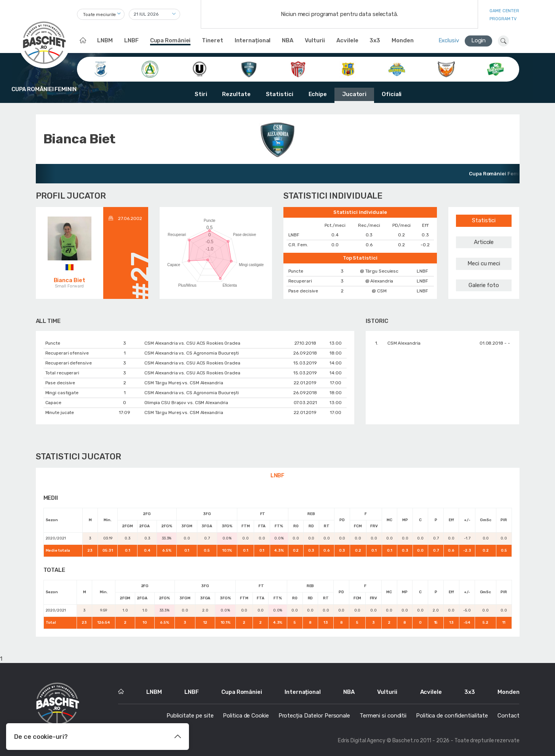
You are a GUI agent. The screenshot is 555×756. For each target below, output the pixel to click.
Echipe (318, 94)
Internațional (253, 40)
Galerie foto (484, 285)
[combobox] (101, 14)
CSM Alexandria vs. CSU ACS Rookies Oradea (192, 343)
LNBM (105, 40)
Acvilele (347, 40)
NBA (288, 40)
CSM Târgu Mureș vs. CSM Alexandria (184, 383)
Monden (402, 40)
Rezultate (236, 94)
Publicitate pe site (190, 716)
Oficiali (392, 94)
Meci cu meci (484, 263)
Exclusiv (449, 40)
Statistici (280, 94)
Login (479, 40)
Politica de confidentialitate (452, 716)
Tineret (212, 40)
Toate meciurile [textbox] (100, 14)
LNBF (131, 40)
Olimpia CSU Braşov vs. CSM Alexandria (186, 403)
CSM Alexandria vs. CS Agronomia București (192, 353)
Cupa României (170, 40)
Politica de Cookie (246, 716)
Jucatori (354, 94)
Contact (508, 716)
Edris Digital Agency (362, 741)
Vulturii (315, 40)
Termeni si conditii (383, 716)
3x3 (375, 40)
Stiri (201, 94)
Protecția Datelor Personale (314, 716)
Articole (484, 242)
